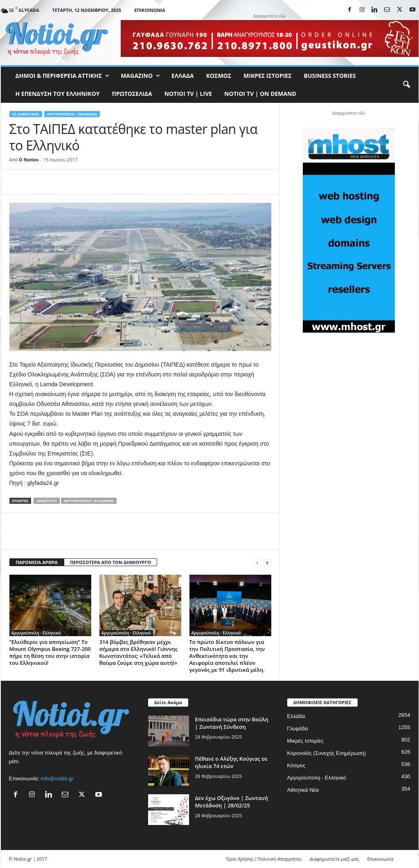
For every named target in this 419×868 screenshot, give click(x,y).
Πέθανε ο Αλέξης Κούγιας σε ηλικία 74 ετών (231, 762)
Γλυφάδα (298, 729)
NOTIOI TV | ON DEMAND (260, 94)
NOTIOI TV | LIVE (188, 94)
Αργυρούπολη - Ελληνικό (72, 114)
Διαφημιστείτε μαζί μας (334, 859)
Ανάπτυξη (46, 501)
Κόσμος (219, 76)
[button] (406, 85)
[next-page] (267, 563)
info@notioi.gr (57, 778)
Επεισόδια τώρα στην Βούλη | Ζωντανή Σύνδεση (232, 723)
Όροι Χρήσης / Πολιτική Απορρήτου (264, 859)
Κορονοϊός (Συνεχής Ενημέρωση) (327, 753)
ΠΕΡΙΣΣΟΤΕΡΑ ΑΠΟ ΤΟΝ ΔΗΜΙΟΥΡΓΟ (110, 562)
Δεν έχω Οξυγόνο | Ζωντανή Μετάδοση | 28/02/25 (232, 802)
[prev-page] (257, 563)
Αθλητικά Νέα (303, 790)
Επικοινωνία (150, 10)
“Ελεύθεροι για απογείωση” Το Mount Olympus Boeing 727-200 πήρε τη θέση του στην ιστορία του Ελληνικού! (50, 652)
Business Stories (330, 76)
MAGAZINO (140, 76)
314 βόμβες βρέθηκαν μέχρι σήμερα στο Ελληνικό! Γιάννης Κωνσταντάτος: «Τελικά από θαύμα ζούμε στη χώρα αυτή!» (139, 652)
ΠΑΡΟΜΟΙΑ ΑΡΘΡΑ (37, 562)
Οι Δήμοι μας (26, 114)
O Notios (29, 160)
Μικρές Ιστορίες (267, 76)
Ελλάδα (183, 76)
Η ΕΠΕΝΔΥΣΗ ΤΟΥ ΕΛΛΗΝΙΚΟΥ (58, 94)
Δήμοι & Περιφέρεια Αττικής (63, 76)
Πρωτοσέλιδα (132, 94)
